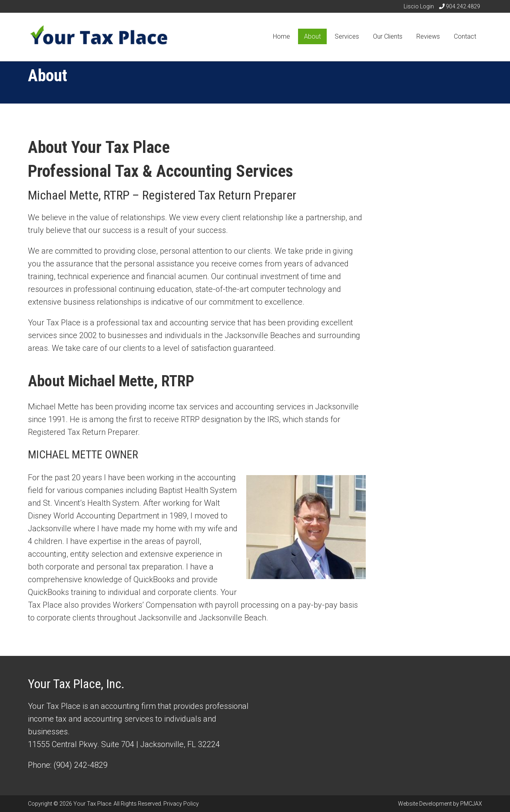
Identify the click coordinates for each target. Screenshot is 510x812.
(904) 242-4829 (80, 765)
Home (281, 36)
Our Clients (388, 36)
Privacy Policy (181, 804)
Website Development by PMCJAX (440, 804)
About (312, 36)
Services (347, 36)
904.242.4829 (460, 6)
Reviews (428, 36)
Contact (465, 36)
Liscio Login (419, 6)
